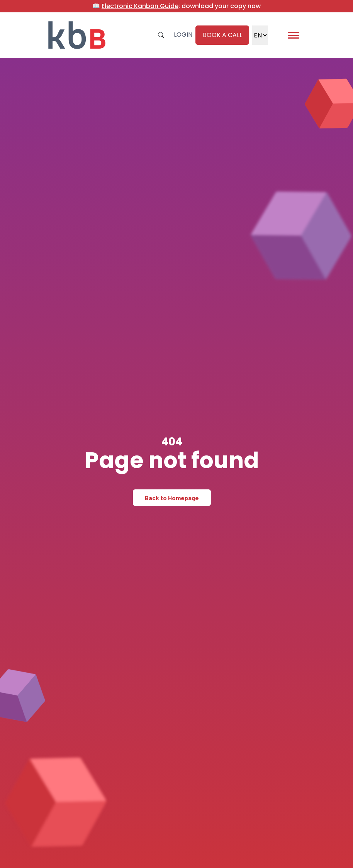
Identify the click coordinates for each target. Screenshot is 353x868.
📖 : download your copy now (176, 6)
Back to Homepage (172, 498)
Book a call (222, 35)
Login (183, 35)
